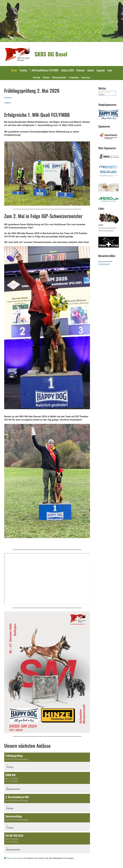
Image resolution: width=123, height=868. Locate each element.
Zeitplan (8, 103)
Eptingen (102, 94)
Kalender (81, 70)
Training (23, 70)
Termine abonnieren (15, 858)
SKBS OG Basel (51, 54)
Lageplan (101, 70)
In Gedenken (74, 77)
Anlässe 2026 (67, 70)
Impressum (86, 77)
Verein (14, 70)
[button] (47, 762)
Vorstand (36, 77)
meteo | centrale (105, 92)
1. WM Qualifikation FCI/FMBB (44, 70)
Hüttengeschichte (59, 77)
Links (110, 70)
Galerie (91, 70)
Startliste (8, 98)
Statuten (46, 77)
